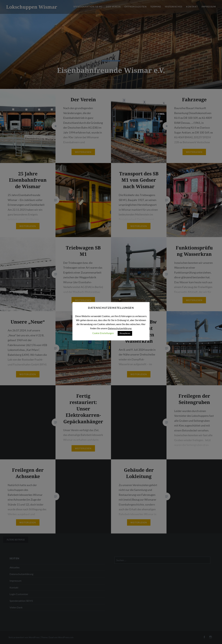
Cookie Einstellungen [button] (103, 333)
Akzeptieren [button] (125, 333)
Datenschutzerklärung (120, 328)
